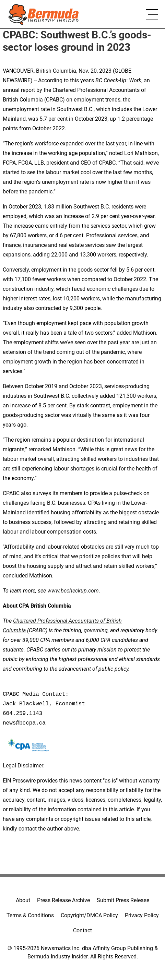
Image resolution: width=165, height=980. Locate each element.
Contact (82, 930)
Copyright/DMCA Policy (89, 915)
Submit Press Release (123, 900)
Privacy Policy (142, 915)
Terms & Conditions (30, 915)
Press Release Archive (63, 900)
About (23, 900)
